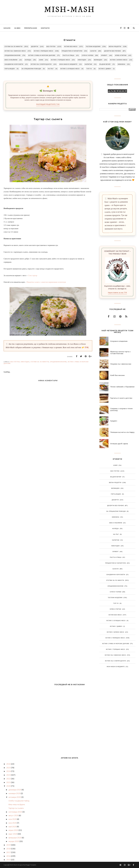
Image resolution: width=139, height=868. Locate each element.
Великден (98, 60)
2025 (9, 768)
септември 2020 (15, 812)
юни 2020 (13, 823)
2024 (9, 771)
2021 (9, 782)
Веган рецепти (115, 47)
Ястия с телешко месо (60, 60)
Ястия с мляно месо (119, 60)
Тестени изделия (93, 47)
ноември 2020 (15, 793)
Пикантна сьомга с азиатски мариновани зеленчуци (46, 282)
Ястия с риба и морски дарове (42, 55)
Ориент (104, 55)
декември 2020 (15, 790)
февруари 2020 (15, 838)
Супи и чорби (88, 55)
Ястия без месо (71, 47)
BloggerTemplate (31, 865)
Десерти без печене (112, 51)
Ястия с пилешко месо (43, 51)
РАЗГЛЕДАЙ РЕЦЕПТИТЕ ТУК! (48, 104)
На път (51, 69)
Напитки (88, 64)
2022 (9, 779)
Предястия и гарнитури (72, 51)
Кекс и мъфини (11, 60)
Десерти (35, 47)
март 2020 (13, 834)
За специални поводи (31, 69)
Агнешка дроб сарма (119, 444)
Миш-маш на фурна (17, 804)
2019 (9, 845)
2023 (9, 775)
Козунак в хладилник (119, 341)
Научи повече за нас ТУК (117, 293)
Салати (93, 51)
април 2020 (14, 830)
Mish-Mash (69, 10)
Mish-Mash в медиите (68, 64)
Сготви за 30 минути (13, 47)
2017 (9, 852)
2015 (9, 860)
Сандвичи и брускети (14, 64)
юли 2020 (13, 819)
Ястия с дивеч (105, 69)
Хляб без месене (117, 375)
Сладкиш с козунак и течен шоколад (121, 409)
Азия (41, 60)
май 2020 (13, 827)
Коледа (28, 60)
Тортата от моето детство (121, 398)
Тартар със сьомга (16, 808)
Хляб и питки (121, 55)
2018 (9, 849)
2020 (9, 786)
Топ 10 (89, 69)
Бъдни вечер (105, 64)
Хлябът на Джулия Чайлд (19, 801)
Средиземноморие (13, 55)
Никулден (82, 60)
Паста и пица (68, 55)
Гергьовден (10, 69)
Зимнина (121, 64)
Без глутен (51, 47)
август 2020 (14, 815)
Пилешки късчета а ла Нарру (122, 432)
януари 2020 (14, 841)
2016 (9, 856)
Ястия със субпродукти (41, 64)
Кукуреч (114, 421)
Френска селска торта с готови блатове (120, 353)
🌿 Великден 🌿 (48, 91)
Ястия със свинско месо (15, 51)
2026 (9, 764)
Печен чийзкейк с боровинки (122, 387)
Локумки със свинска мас (121, 364)
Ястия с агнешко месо (70, 69)
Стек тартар (33, 275)
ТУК (87, 347)
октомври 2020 (15, 797)
